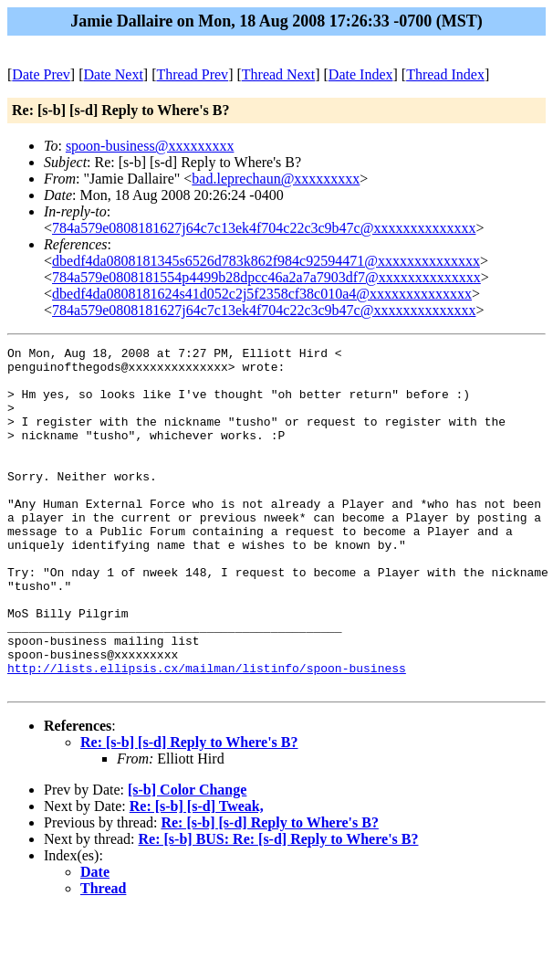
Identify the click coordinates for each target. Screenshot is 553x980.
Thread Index (445, 74)
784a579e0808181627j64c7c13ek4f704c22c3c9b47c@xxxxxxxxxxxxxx (264, 228)
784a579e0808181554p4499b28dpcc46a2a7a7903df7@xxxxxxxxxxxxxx (266, 277)
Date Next (114, 74)
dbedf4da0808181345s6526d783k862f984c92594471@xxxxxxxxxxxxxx (266, 261)
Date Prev (41, 74)
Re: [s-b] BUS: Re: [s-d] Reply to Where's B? (279, 907)
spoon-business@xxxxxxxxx (150, 146)
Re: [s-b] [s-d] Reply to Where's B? (189, 811)
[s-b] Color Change (187, 858)
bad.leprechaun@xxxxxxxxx (276, 179)
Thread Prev (192, 74)
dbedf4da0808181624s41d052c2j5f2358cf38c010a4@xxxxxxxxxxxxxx (262, 294)
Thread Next (278, 74)
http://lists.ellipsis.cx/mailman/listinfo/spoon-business (207, 733)
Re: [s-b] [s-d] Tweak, (197, 875)
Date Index (361, 74)
